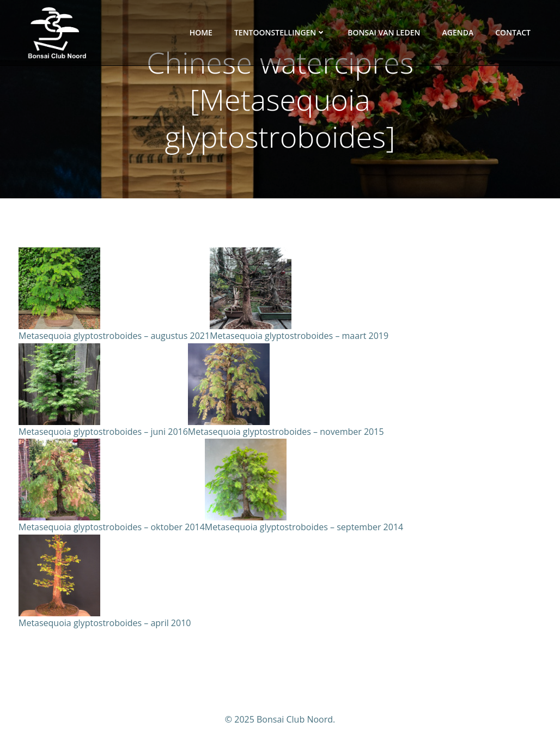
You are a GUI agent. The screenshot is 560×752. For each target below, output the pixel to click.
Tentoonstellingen (280, 32)
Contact (513, 32)
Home (201, 32)
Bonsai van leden (384, 32)
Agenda (458, 32)
